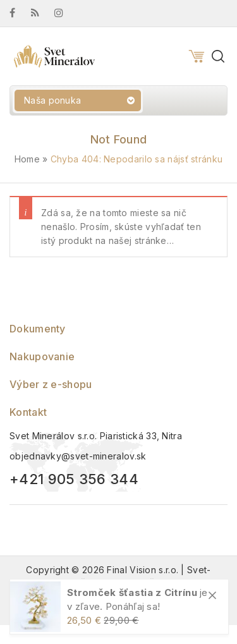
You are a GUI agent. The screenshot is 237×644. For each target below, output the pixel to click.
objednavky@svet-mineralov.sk (78, 456)
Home (27, 159)
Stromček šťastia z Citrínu (132, 592)
